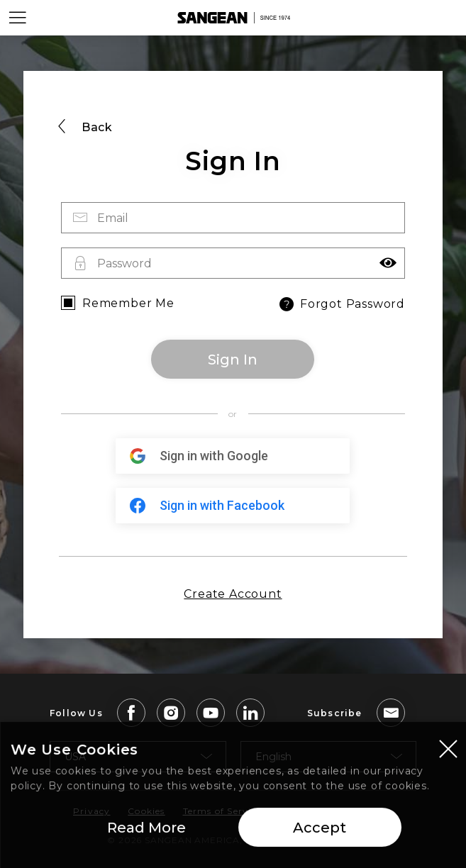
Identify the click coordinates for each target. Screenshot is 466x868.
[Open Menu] (18, 18)
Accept (320, 833)
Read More (146, 833)
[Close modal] (448, 753)
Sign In (233, 360)
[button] (388, 263)
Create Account (233, 594)
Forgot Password (341, 304)
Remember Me (128, 303)
